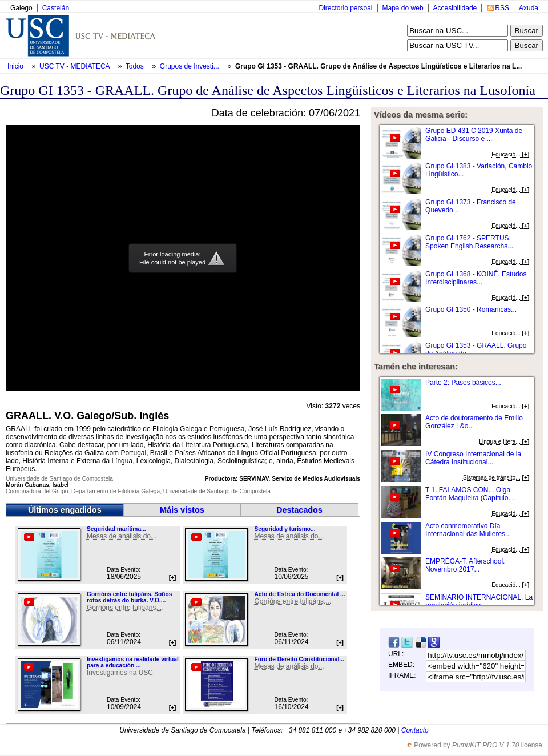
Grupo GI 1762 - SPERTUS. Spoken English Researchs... (469, 242)
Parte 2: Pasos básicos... (463, 383)
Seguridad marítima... (116, 529)
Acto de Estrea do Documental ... (299, 594)
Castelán (56, 8)
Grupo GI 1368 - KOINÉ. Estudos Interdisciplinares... (476, 278)
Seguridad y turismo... (285, 529)
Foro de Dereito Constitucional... (299, 659)
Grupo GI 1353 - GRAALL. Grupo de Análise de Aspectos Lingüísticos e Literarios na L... (379, 66)
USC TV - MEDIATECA (75, 66)
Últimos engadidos (65, 510)
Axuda (529, 8)
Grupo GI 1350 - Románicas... (471, 309)
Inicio (16, 66)
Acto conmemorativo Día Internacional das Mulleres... (468, 530)
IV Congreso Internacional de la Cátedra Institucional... (473, 458)
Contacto (415, 730)
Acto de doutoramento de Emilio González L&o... (474, 422)
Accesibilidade (455, 8)
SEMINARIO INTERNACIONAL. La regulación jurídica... (479, 601)
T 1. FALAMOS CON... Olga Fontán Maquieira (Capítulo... (470, 494)
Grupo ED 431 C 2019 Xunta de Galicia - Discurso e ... (474, 135)
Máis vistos (182, 510)
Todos (136, 66)
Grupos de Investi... (190, 66)
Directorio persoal (345, 8)
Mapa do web (403, 8)
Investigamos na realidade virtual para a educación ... (133, 662)
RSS (502, 8)
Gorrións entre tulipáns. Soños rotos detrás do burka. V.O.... (129, 597)
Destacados (299, 510)
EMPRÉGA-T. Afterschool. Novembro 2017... (465, 565)
